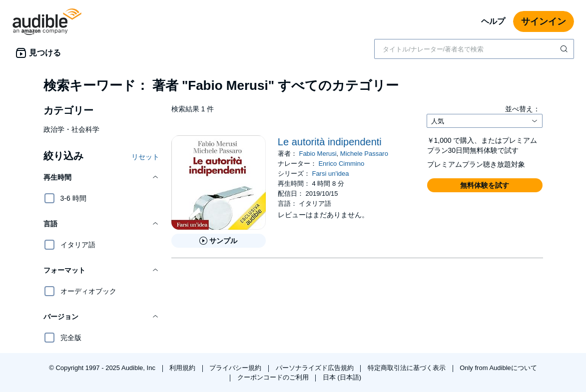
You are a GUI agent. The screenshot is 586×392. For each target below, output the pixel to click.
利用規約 (183, 368)
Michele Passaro (364, 154)
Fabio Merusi (317, 154)
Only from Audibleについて (498, 368)
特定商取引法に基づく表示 (408, 368)
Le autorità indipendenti (330, 142)
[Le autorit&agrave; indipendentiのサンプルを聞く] (219, 241)
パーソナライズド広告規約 (316, 368)
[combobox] (474, 49)
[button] (101, 177)
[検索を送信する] (565, 49)
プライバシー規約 (236, 368)
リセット (145, 157)
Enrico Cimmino (341, 164)
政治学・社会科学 (71, 129)
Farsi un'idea (330, 174)
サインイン (544, 21)
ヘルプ (493, 21)
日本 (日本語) (342, 377)
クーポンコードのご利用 (274, 377)
